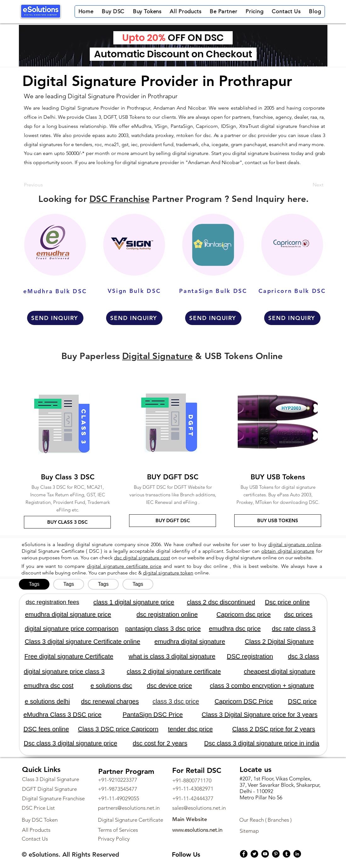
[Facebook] (244, 854)
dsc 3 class (304, 656)
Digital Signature (157, 356)
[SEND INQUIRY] (55, 318)
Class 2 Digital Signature (279, 642)
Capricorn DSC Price (244, 701)
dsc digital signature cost (142, 558)
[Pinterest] (276, 854)
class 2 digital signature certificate (174, 671)
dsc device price (170, 686)
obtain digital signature (288, 551)
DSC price (302, 701)
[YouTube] (265, 854)
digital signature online (295, 544)
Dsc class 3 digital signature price (71, 743)
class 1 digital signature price (134, 602)
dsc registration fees (53, 602)
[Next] (308, 185)
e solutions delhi (47, 701)
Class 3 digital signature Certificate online (83, 642)
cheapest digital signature (280, 671)
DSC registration (250, 656)
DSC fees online (46, 729)
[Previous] (45, 185)
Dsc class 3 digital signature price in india (262, 743)
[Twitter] (254, 854)
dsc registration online (167, 614)
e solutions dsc (111, 686)
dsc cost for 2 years (160, 743)
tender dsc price (190, 729)
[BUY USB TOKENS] (278, 521)
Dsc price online (287, 602)
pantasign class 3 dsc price (163, 629)
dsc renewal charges (110, 701)
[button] (113, 11)
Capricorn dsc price (244, 614)
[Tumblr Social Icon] (286, 854)
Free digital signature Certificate (69, 656)
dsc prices (298, 614)
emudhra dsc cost (49, 686)
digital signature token (168, 573)
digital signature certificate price (124, 566)
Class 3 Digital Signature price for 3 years (260, 715)
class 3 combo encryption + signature (262, 686)
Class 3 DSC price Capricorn (118, 729)
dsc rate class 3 (294, 629)
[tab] (34, 584)
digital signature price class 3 (64, 671)
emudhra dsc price (235, 629)
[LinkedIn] (297, 854)
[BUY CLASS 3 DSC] (67, 522)
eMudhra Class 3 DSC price (63, 715)
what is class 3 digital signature (172, 656)
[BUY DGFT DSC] (173, 521)
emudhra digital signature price (68, 614)
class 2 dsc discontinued (221, 602)
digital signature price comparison (72, 629)
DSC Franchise (119, 199)
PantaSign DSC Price (153, 715)
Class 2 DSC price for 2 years (274, 729)
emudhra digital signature (190, 642)
